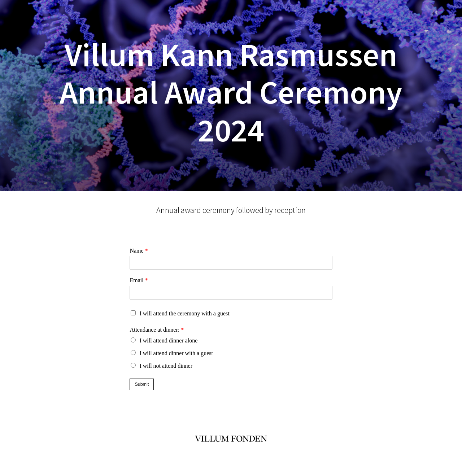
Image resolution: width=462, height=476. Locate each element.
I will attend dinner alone (168, 340)
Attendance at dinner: (157, 330)
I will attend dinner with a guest (176, 353)
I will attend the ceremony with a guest (184, 313)
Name (139, 251)
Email (139, 280)
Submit (142, 384)
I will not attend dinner (166, 366)
